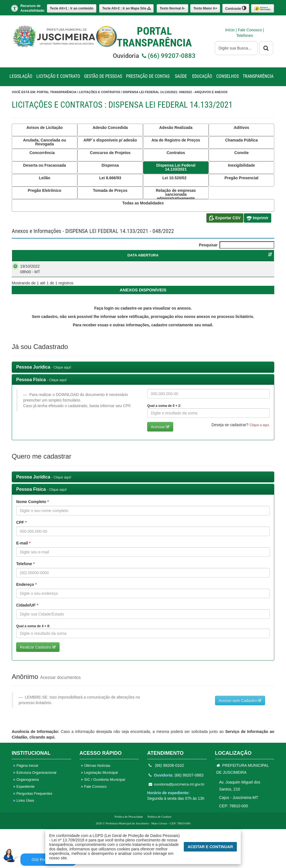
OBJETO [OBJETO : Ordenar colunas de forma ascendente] (123, 255)
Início (230, 30)
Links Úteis (24, 839)
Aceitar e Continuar (210, 847)
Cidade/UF (27, 644)
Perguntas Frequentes (33, 832)
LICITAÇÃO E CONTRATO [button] (58, 76)
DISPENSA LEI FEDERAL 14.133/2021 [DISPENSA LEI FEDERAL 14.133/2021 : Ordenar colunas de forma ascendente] (72, 258)
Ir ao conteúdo (72, 8)
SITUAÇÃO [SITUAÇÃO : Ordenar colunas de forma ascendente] (257, 255)
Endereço (26, 623)
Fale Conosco (250, 30)
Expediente (24, 825)
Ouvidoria (154, 56)
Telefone (25, 603)
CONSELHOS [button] (227, 76)
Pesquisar (237, 245)
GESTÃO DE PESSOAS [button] (103, 76)
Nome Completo (33, 541)
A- (172, 8)
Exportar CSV (225, 218)
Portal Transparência (57, 92)
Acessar (160, 466)
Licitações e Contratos (99, 92)
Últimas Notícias (96, 804)
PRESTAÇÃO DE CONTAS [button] (148, 76)
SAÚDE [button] (181, 76)
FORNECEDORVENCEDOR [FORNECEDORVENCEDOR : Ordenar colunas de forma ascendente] (219, 258)
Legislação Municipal (99, 811)
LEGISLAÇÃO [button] (21, 76)
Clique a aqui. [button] (260, 464)
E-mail (23, 582)
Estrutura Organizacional (35, 811)
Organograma (26, 818)
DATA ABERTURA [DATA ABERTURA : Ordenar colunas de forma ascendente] (30, 258)
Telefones (245, 36)
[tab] (143, 406)
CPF (21, 561)
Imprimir (258, 218)
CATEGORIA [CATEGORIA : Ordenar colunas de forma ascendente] (173, 255)
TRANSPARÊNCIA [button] (258, 76)
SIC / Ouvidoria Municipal (103, 818)
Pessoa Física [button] (41, 418)
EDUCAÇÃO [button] (202, 76)
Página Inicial (26, 804)
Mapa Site (126, 8)
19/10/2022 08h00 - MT (25, 274)
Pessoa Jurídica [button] (44, 406)
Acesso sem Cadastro (240, 739)
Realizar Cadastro (38, 686)
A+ (205, 8)
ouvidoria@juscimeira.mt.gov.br (177, 823)
